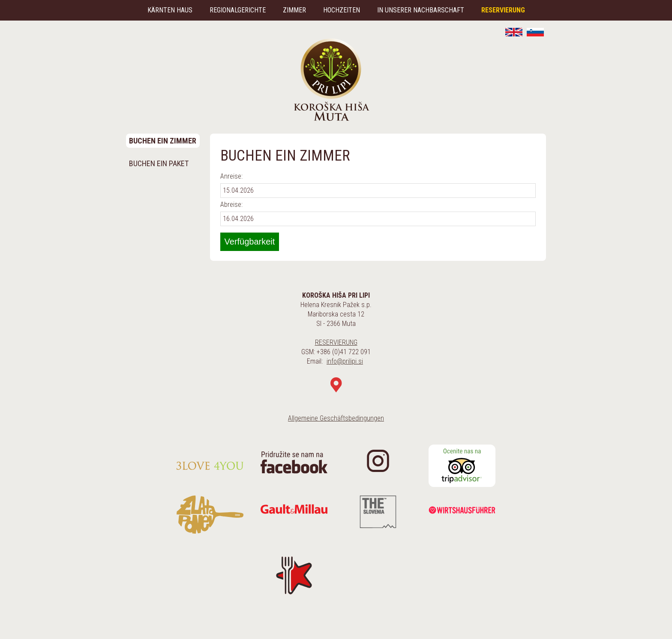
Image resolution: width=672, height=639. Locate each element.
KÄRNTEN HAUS (170, 10)
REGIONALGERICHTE (238, 10)
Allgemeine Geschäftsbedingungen (336, 418)
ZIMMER (294, 10)
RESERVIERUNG (503, 10)
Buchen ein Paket (159, 163)
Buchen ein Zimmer (163, 141)
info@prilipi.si (345, 361)
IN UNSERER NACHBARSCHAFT (421, 10)
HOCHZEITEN (342, 10)
